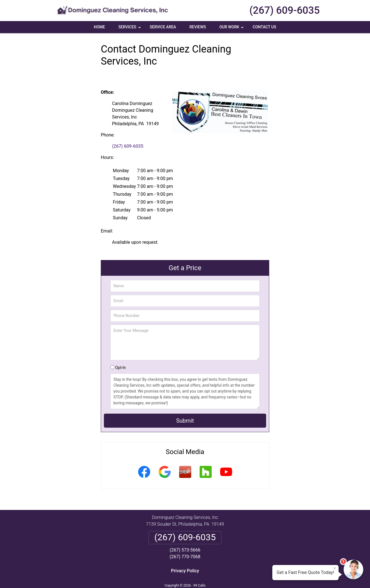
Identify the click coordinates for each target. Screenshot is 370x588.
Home (99, 27)
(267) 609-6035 (285, 10)
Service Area (163, 27)
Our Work (232, 29)
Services (130, 29)
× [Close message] (335, 568)
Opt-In (120, 368)
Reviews (198, 27)
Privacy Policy (185, 571)
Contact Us (264, 27)
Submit (185, 421)
